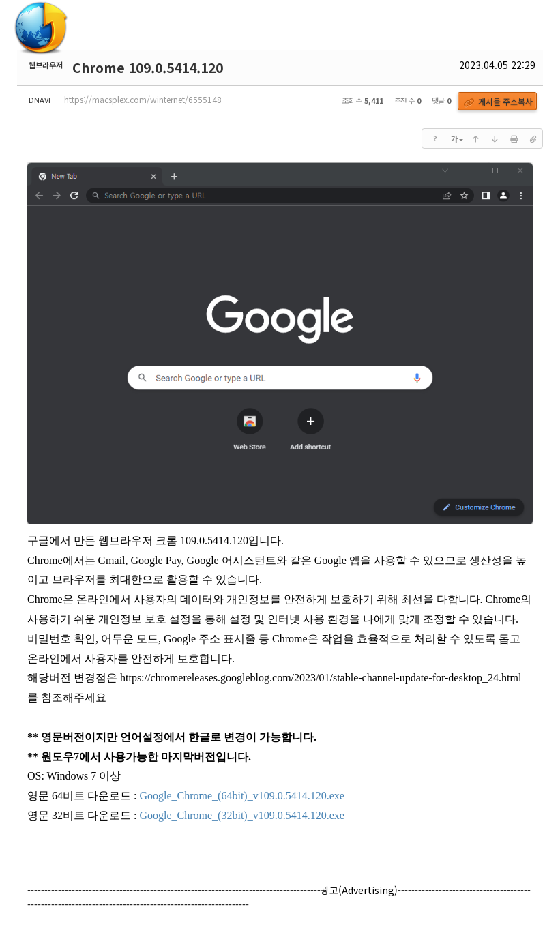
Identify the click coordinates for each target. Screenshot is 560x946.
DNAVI (40, 100)
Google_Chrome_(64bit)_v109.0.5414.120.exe (241, 796)
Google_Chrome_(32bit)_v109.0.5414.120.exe (241, 815)
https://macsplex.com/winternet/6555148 (143, 99)
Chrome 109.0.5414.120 (148, 68)
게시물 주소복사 (498, 101)
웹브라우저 (46, 65)
